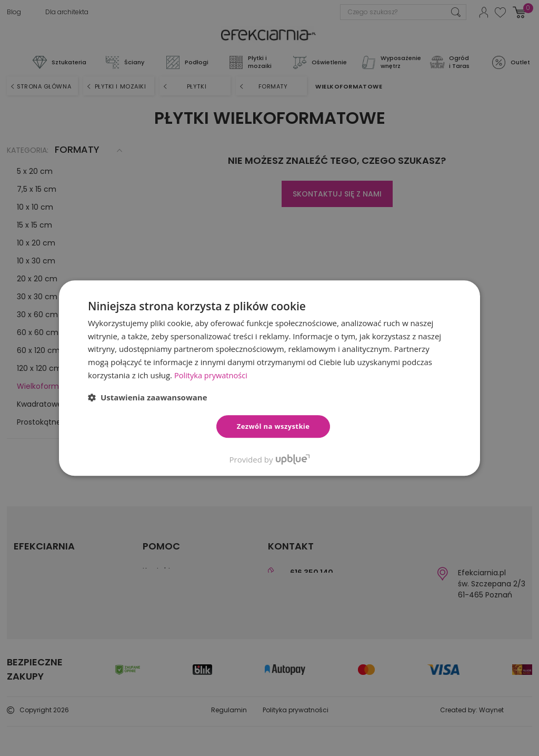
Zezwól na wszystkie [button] (273, 426)
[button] (148, 397)
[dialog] (269, 378)
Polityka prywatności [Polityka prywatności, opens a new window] (212, 375)
